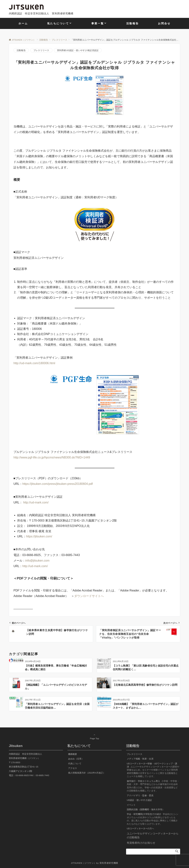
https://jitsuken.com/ (39, 536)
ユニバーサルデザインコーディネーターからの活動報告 (153, 835)
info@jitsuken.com (37, 561)
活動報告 (21, 50)
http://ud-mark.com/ (36, 502)
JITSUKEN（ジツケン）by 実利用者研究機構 (94, 863)
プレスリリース (41, 50)
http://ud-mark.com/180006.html (34, 363)
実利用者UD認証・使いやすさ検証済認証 (78, 50)
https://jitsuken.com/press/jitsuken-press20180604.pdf (58, 484)
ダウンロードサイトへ (89, 596)
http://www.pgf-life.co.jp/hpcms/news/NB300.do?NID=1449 (52, 457)
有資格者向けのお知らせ (141, 843)
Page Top (94, 736)
